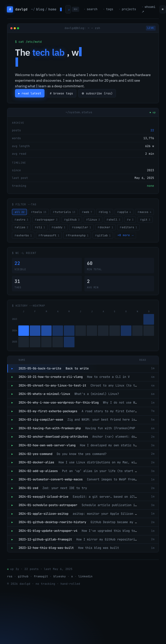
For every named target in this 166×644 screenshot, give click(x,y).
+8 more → (125, 235)
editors (129, 227)
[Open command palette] (68, 9)
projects (129, 9)
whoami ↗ (148, 9)
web (88, 212)
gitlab (104, 235)
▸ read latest (30, 93)
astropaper (47, 220)
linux (94, 220)
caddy (59, 227)
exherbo (24, 235)
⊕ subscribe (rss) (98, 93)
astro (22, 220)
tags (110, 9)
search (92, 9)
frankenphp (78, 235)
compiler (82, 227)
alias (22, 227)
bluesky (60, 576)
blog (106, 212)
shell (114, 220)
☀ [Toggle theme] (163, 9)
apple (125, 212)
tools (40, 212)
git (146, 220)
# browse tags (62, 93)
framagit (41, 576)
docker (106, 227)
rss (10, 576)
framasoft (50, 235)
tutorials (65, 212)
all (20, 212)
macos (145, 212)
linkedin (85, 576)
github (73, 220)
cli (41, 227)
